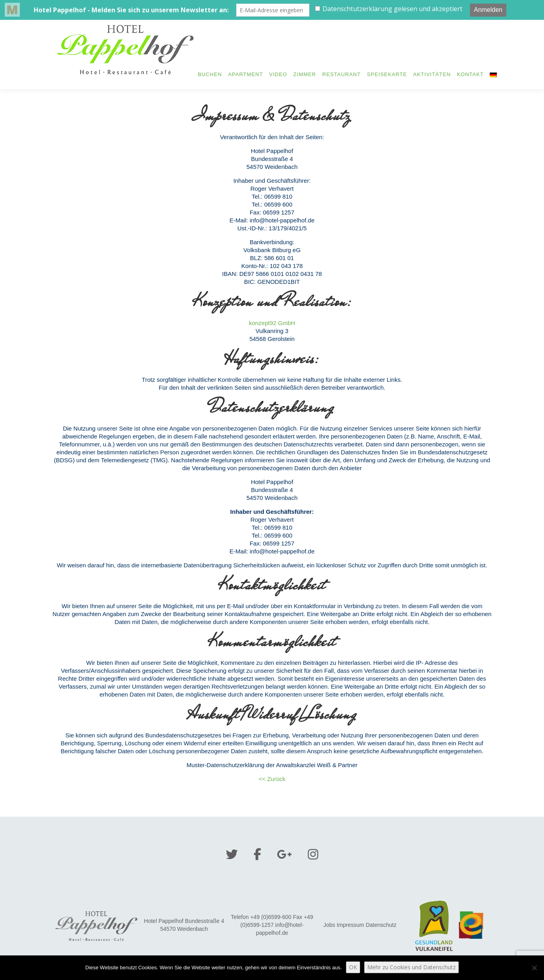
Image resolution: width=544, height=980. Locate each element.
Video (278, 74)
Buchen (210, 74)
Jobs (329, 925)
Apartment (246, 74)
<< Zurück (272, 779)
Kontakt (470, 74)
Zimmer (304, 74)
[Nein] (534, 968)
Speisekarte (387, 74)
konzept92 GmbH (272, 323)
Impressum (350, 925)
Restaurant (341, 74)
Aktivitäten (432, 74)
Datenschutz (381, 925)
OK (353, 967)
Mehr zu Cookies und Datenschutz (411, 967)
